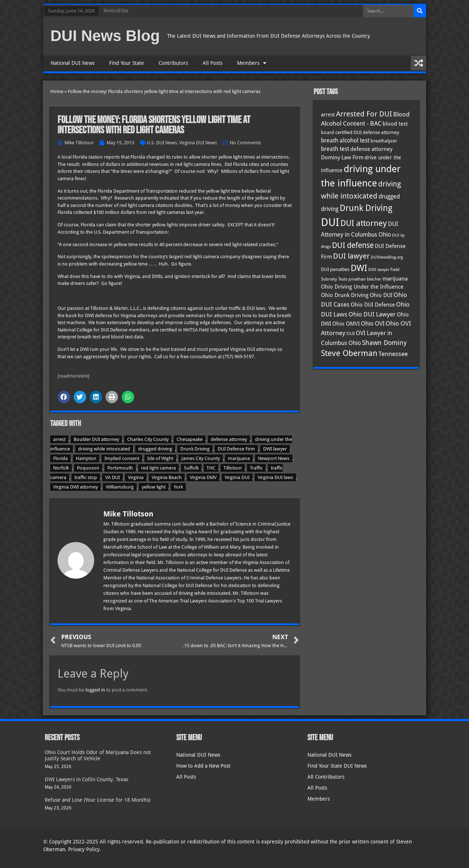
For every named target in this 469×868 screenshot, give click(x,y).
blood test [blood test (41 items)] (395, 124)
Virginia (136, 477)
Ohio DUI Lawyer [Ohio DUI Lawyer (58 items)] (372, 314)
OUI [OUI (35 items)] (350, 333)
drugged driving (155, 449)
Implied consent (122, 458)
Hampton (86, 458)
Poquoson (88, 468)
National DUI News (73, 63)
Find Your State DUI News (337, 766)
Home (57, 91)
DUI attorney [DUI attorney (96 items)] (364, 223)
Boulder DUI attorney (96, 439)
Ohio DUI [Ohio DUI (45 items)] (381, 295)
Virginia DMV (203, 477)
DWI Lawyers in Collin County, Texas (86, 779)
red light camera (158, 468)
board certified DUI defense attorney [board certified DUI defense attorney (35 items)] (360, 132)
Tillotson (233, 468)
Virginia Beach (167, 477)
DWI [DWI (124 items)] (359, 268)
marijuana (239, 458)
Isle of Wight (160, 458)
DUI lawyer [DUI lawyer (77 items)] (351, 256)
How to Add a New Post (203, 766)
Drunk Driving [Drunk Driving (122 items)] (366, 208)
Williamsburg (120, 487)
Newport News (274, 458)
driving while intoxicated (104, 449)
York (178, 487)
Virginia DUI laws (275, 477)
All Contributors (326, 777)
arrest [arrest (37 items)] (328, 115)
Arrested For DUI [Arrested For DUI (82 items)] (364, 114)
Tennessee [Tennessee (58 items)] (393, 354)
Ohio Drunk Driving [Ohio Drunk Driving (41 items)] (345, 295)
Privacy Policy (84, 849)
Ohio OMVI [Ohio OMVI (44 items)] (346, 324)
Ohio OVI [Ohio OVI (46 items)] (373, 324)
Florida (60, 458)
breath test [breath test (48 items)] (335, 149)
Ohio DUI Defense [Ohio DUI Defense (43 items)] (373, 305)
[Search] (420, 11)
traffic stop (86, 477)
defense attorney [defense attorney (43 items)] (371, 149)
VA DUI (112, 477)
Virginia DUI (237, 477)
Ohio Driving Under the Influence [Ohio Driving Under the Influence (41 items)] (362, 287)
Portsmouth (120, 468)
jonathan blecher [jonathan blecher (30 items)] (365, 279)
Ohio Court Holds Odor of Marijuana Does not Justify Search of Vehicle (98, 755)
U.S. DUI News (162, 143)
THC (211, 468)
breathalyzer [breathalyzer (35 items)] (384, 141)
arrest (59, 439)
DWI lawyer (275, 449)
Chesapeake (190, 439)
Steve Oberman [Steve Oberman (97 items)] (349, 353)
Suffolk (191, 468)
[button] (64, 397)
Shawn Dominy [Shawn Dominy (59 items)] (384, 343)
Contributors (173, 63)
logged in (95, 690)
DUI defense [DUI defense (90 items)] (353, 245)
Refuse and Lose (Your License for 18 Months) (97, 800)
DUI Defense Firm (236, 449)
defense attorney (229, 439)
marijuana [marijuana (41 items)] (395, 279)
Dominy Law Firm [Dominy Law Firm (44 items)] (342, 157)
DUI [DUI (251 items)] (330, 222)
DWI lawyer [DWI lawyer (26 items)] (379, 270)
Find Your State (127, 63)
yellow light (154, 487)
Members (252, 63)
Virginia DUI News (198, 143)
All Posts (213, 63)
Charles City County (148, 439)
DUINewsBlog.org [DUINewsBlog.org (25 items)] (387, 257)
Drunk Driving (195, 449)
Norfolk (61, 468)
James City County (201, 458)
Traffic (256, 468)
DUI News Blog (105, 36)
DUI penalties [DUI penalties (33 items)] (335, 269)
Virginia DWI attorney (75, 487)
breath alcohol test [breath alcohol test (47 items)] (345, 140)
